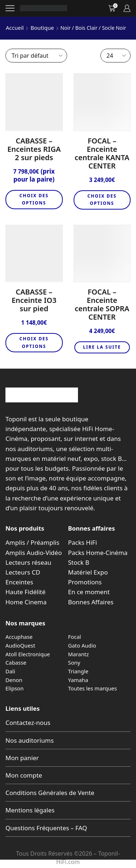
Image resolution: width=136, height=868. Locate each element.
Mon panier (22, 758)
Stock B (79, 562)
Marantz (79, 654)
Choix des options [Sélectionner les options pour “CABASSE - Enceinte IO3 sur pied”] (34, 342)
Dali (10, 671)
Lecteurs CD (23, 572)
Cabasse (16, 662)
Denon (14, 680)
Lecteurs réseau (28, 562)
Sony (74, 662)
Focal (75, 637)
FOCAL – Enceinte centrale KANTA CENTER (102, 153)
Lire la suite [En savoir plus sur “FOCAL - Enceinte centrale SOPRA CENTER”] (102, 347)
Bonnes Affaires (91, 602)
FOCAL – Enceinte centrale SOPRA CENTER (102, 304)
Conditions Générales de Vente (50, 793)
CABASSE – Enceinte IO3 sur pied (34, 300)
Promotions (85, 582)
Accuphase (19, 637)
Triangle (78, 671)
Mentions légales (30, 810)
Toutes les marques (93, 688)
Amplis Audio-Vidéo (34, 553)
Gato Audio (82, 645)
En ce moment (89, 592)
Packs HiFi (83, 542)
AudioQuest (20, 645)
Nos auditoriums (30, 740)
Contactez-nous (28, 723)
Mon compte (24, 775)
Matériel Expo (88, 572)
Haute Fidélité (26, 592)
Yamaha (78, 680)
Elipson (15, 688)
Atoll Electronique (28, 654)
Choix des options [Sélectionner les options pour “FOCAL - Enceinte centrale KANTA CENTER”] (102, 200)
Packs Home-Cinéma (98, 553)
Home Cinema (26, 602)
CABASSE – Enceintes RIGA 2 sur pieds (34, 149)
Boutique (42, 28)
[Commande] (36, 56)
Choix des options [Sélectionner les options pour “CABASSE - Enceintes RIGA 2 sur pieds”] (34, 199)
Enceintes (19, 582)
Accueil (15, 28)
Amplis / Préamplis (32, 542)
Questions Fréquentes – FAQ (46, 828)
